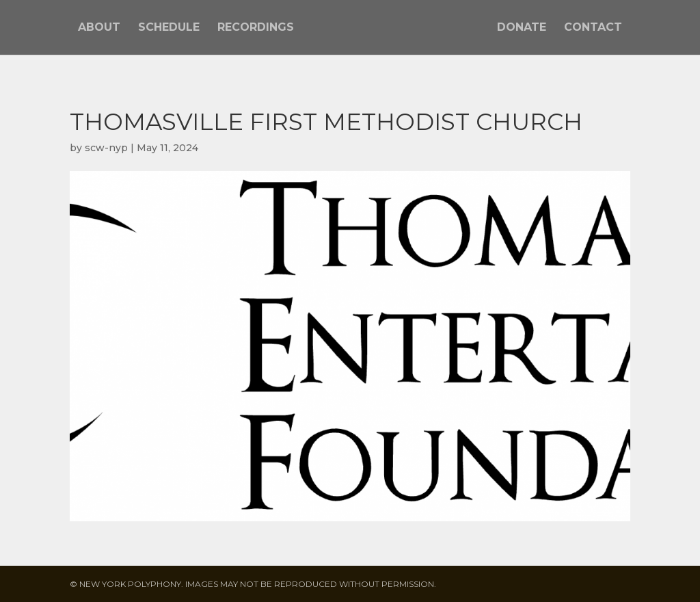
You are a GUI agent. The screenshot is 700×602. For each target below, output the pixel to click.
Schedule (169, 28)
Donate (522, 28)
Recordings (256, 28)
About (99, 28)
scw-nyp (106, 148)
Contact (593, 28)
